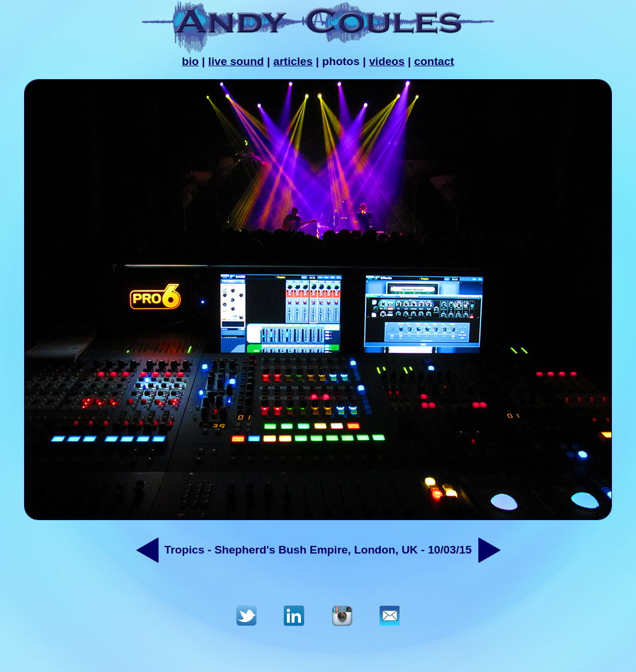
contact (434, 61)
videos (387, 61)
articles (293, 61)
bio (190, 61)
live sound (236, 61)
